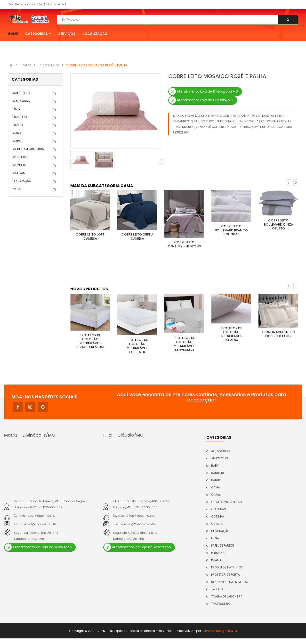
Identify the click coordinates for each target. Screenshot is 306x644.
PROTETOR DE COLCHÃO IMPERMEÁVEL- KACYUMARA (184, 344)
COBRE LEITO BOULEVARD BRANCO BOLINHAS (231, 230)
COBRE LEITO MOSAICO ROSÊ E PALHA (96, 65)
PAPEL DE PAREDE (222, 546)
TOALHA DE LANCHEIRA (227, 596)
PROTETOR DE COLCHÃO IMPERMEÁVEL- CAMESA (231, 334)
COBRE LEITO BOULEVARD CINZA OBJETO (278, 224)
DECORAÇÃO (22, 181)
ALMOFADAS (21, 101)
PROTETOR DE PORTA (225, 575)
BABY (17, 109)
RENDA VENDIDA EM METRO (230, 582)
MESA (17, 189)
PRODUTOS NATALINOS (227, 567)
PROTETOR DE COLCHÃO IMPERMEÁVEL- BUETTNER (137, 346)
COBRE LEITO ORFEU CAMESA (137, 236)
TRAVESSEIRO (221, 604)
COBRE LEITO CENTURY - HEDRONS (184, 244)
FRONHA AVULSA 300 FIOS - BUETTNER (278, 334)
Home (13, 34)
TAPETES (217, 589)
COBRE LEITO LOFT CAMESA (90, 236)
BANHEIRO (20, 117)
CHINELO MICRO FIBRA (28, 149)
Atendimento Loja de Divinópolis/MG (204, 91)
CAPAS (18, 141)
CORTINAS (20, 157)
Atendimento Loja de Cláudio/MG (201, 100)
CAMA (26, 65)
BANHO (18, 125)
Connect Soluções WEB (220, 631)
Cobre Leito (49, 65)
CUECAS (19, 173)
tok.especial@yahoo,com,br (35, 524)
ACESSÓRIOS (22, 93)
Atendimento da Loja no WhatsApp (38, 547)
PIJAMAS (217, 560)
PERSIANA (218, 553)
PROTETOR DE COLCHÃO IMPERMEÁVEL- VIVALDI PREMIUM (90, 341)
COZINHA (19, 165)
